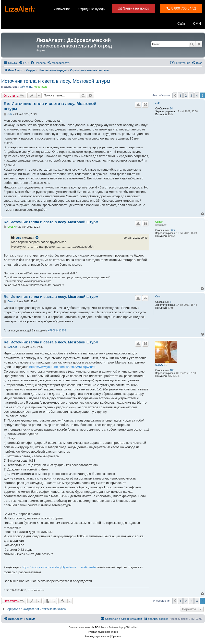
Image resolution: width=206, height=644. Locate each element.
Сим (158, 297)
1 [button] (180, 95)
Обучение (26, 87)
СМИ (197, 23)
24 (171, 109)
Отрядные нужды (92, 9)
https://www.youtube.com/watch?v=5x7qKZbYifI (63, 367)
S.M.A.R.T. (161, 365)
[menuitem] (24, 63)
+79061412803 (57, 330)
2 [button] (186, 95)
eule (158, 103)
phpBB (95, 627)
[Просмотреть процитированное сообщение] (37, 238)
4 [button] (197, 95)
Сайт (181, 23)
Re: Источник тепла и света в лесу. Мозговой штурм (50, 106)
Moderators (41, 87)
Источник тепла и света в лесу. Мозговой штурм (56, 81)
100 (172, 370)
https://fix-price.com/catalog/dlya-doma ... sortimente (59, 567)
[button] (175, 95)
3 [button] (191, 95)
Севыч (159, 222)
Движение (62, 9)
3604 (173, 230)
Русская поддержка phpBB (103, 632)
